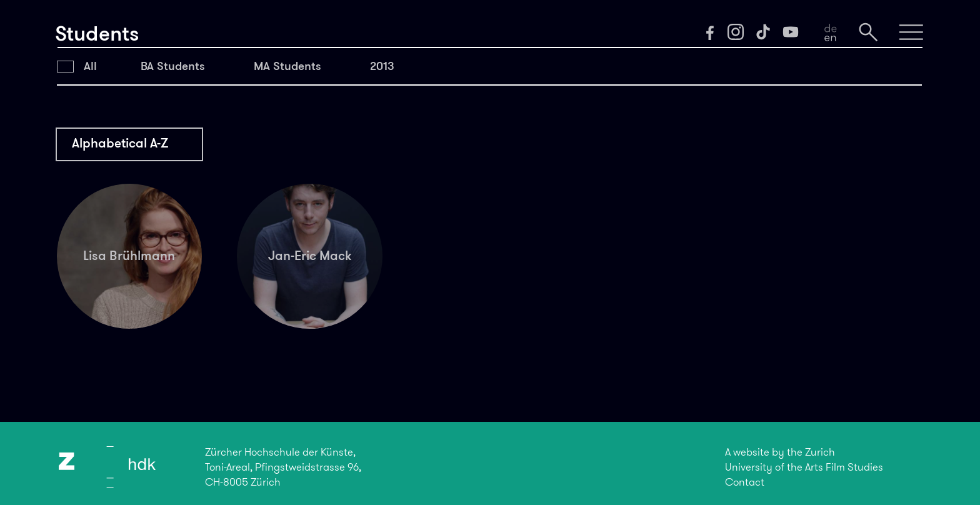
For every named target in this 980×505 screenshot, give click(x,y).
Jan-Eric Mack (310, 256)
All (90, 66)
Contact (745, 482)
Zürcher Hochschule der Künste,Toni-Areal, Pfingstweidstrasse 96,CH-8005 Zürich (283, 467)
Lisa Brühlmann (129, 256)
